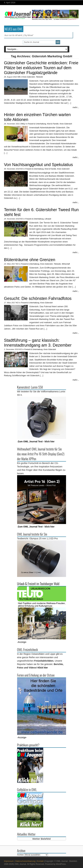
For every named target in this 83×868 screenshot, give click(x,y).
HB (19, 77)
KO (22, 169)
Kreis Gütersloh (29, 77)
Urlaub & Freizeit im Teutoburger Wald (38, 584)
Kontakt (40, 861)
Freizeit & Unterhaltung (37, 124)
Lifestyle (48, 219)
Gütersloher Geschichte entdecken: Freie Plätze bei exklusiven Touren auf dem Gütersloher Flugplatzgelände (41, 68)
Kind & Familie (53, 124)
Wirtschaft (66, 264)
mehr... (76, 107)
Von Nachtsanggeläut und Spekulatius (39, 165)
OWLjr (23, 124)
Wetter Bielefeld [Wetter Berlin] (42, 839)
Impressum (9, 861)
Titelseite (39, 77)
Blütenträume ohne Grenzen (30, 260)
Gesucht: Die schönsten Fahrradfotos (38, 298)
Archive (20, 855)
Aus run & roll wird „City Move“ (19, 35)
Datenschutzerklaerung (25, 861)
